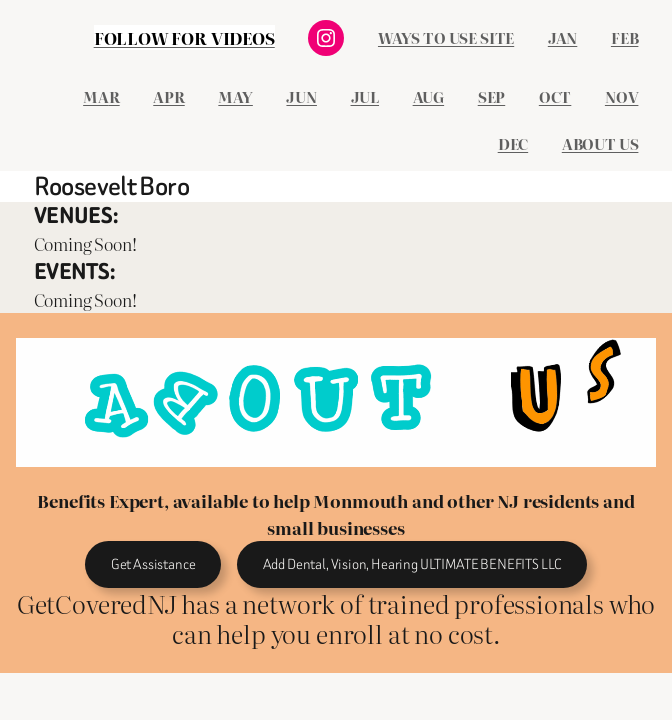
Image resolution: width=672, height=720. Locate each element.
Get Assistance (153, 564)
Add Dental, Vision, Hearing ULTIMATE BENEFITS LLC (412, 564)
